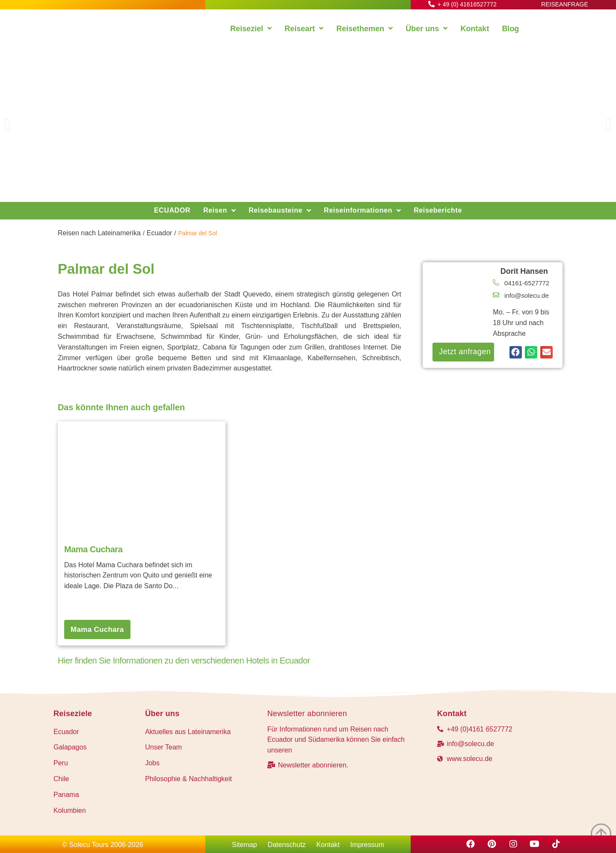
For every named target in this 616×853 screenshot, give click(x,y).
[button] (7, 125)
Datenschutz (287, 845)
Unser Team (163, 747)
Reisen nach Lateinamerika (99, 233)
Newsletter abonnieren (307, 714)
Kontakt (328, 845)
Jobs (152, 763)
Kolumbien (70, 810)
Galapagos (70, 747)
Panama (66, 795)
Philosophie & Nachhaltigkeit (188, 779)
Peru (61, 763)
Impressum (367, 845)
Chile (61, 779)
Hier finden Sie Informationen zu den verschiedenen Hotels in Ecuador (184, 660)
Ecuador (160, 233)
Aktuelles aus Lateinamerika (188, 732)
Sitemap (244, 845)
